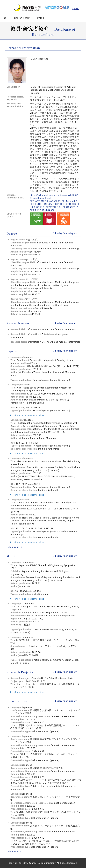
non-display (71, 233)
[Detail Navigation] (76, 7)
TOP (5, 18)
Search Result (22, 18)
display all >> (15, 547)
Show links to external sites (27, 415)
